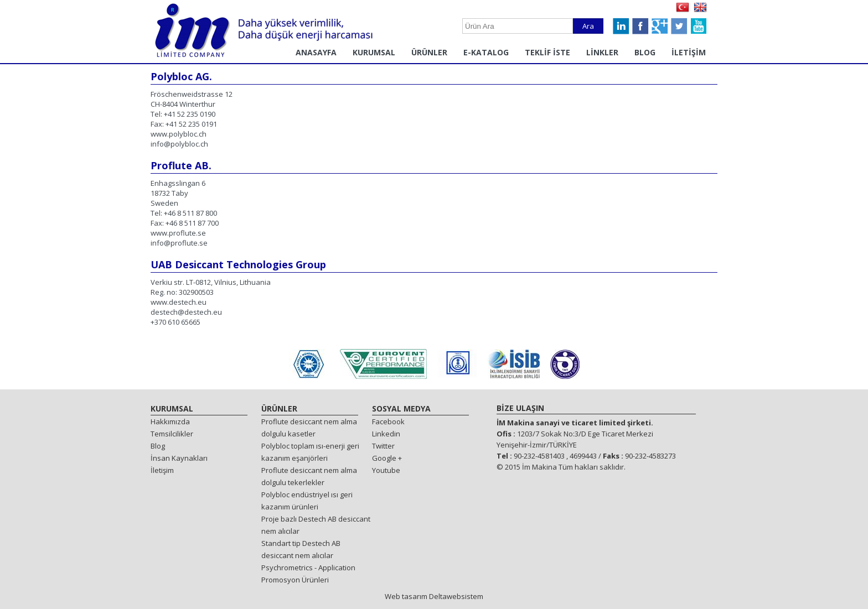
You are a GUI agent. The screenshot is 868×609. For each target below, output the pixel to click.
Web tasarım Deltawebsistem (434, 596)
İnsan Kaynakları (179, 458)
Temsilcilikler (172, 434)
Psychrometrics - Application (308, 568)
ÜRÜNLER (429, 52)
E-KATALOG (486, 52)
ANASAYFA (316, 52)
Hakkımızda (170, 421)
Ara (588, 26)
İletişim (162, 470)
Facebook (388, 421)
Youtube (386, 470)
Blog (158, 446)
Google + (387, 458)
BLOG (645, 52)
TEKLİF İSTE (547, 52)
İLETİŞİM (689, 52)
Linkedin (386, 434)
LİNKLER (602, 52)
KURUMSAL (374, 52)
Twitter (383, 446)
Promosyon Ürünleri (295, 580)
